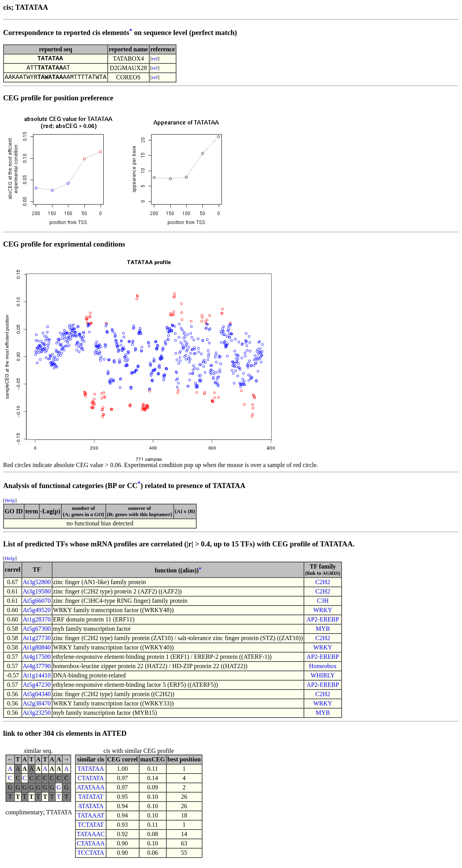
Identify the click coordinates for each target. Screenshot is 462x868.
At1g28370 (37, 624)
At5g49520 (37, 615)
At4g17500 (37, 661)
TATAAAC (91, 839)
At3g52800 (37, 587)
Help (10, 505)
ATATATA (91, 811)
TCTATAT (91, 829)
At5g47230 (37, 689)
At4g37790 (37, 671)
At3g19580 (37, 596)
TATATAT (91, 801)
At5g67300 (37, 633)
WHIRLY (323, 680)
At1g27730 (37, 643)
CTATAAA (91, 848)
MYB (323, 633)
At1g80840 (37, 652)
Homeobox (323, 671)
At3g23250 (37, 717)
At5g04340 (37, 699)
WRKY (323, 615)
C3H (323, 605)
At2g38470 (37, 708)
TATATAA (91, 773)
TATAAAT (91, 820)
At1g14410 (37, 680)
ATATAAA (91, 792)
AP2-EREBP (323, 624)
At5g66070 (37, 605)
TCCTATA (91, 857)
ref (155, 59)
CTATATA (91, 783)
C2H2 (323, 587)
